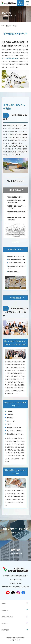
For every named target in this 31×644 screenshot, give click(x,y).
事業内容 (8, 26)
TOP (3, 26)
